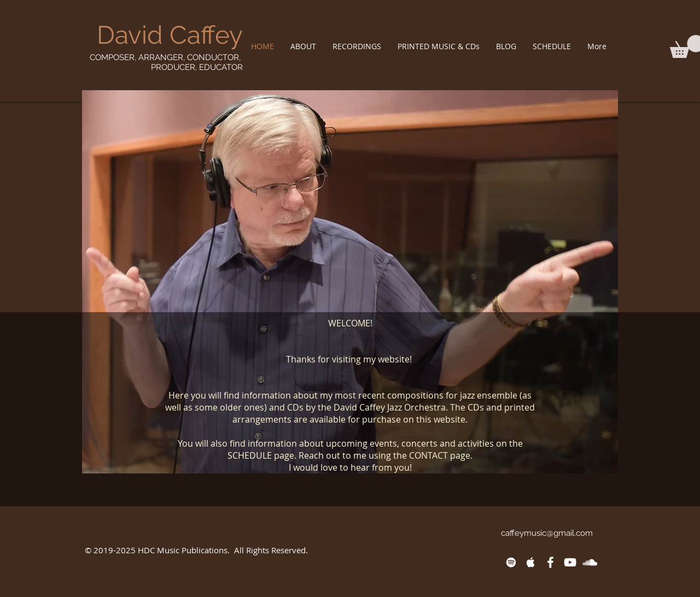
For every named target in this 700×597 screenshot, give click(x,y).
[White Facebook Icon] (550, 562)
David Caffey (170, 35)
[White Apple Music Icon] (531, 562)
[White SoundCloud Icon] (590, 562)
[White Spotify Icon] (511, 562)
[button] (303, 46)
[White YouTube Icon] (570, 562)
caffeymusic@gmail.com (547, 533)
